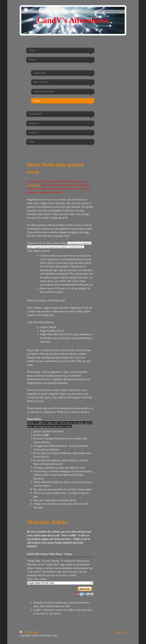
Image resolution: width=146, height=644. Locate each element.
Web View (121, 632)
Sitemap (34, 632)
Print (24, 632)
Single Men (34, 185)
